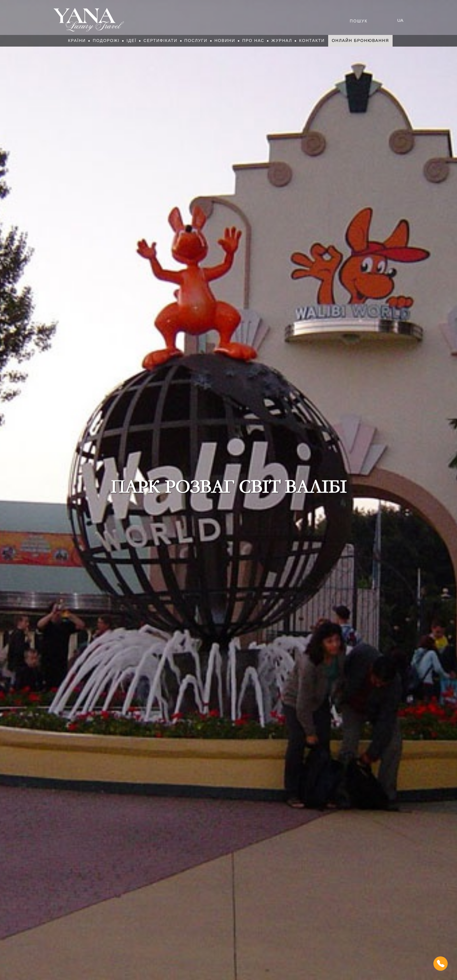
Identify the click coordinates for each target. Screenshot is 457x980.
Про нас (253, 40)
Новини (225, 40)
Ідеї (131, 40)
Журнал (282, 40)
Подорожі (106, 40)
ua (400, 20)
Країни (77, 40)
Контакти (312, 40)
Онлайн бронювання (360, 40)
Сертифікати (160, 40)
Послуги (196, 40)
